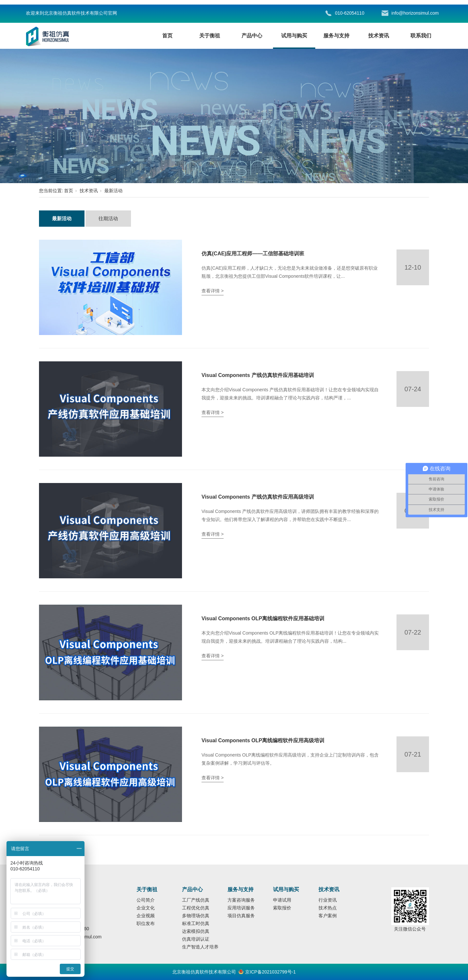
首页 (167, 36)
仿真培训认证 (196, 939)
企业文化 (146, 908)
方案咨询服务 (241, 900)
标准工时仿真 (196, 923)
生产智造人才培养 (200, 947)
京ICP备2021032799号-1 (270, 972)
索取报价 (282, 908)
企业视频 (146, 916)
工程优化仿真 (196, 908)
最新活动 (113, 191)
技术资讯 (379, 36)
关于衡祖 (210, 36)
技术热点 (328, 908)
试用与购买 (294, 36)
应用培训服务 (241, 908)
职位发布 (146, 923)
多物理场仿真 (196, 916)
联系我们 (421, 36)
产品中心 (252, 36)
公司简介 (146, 900)
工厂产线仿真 (196, 900)
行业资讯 (328, 900)
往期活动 (108, 218)
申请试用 (282, 900)
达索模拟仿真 (196, 931)
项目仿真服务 (241, 916)
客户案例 (328, 916)
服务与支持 (336, 36)
